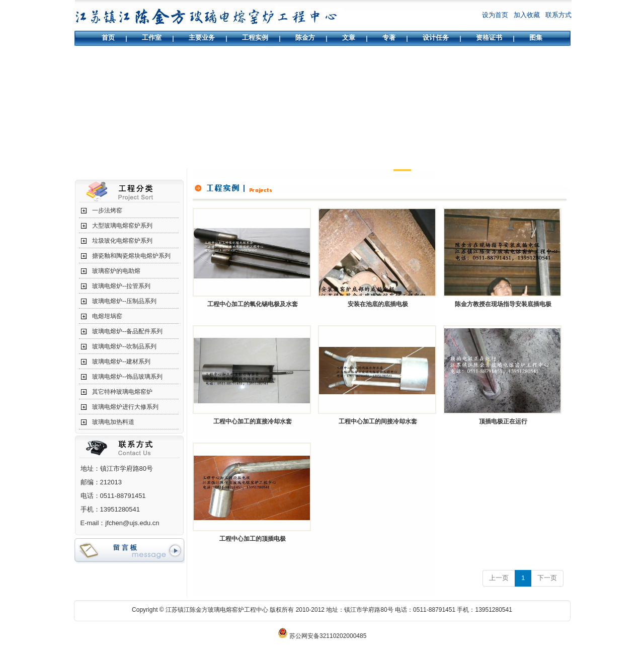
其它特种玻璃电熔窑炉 (122, 392)
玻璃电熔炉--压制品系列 (124, 301)
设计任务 (436, 38)
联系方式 (558, 15)
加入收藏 (527, 15)
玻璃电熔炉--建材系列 (121, 362)
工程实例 (255, 38)
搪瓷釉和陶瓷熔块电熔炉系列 (131, 256)
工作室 (152, 38)
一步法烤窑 (107, 210)
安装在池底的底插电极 (378, 304)
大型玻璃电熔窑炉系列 (122, 226)
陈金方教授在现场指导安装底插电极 (503, 304)
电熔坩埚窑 (107, 316)
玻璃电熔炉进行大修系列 (125, 407)
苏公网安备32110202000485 (328, 636)
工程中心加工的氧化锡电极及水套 (253, 304)
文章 (349, 38)
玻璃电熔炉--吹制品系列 (124, 346)
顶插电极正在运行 (503, 421)
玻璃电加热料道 (113, 422)
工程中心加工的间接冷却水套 (378, 421)
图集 (536, 38)
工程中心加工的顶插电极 (253, 539)
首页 (108, 38)
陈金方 (305, 38)
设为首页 (495, 15)
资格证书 (489, 38)
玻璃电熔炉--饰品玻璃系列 (127, 377)
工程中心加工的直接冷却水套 (253, 421)
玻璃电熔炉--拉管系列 (121, 286)
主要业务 (202, 38)
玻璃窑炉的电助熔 (116, 271)
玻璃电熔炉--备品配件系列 (127, 331)
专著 (389, 38)
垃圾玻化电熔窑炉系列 (122, 241)
